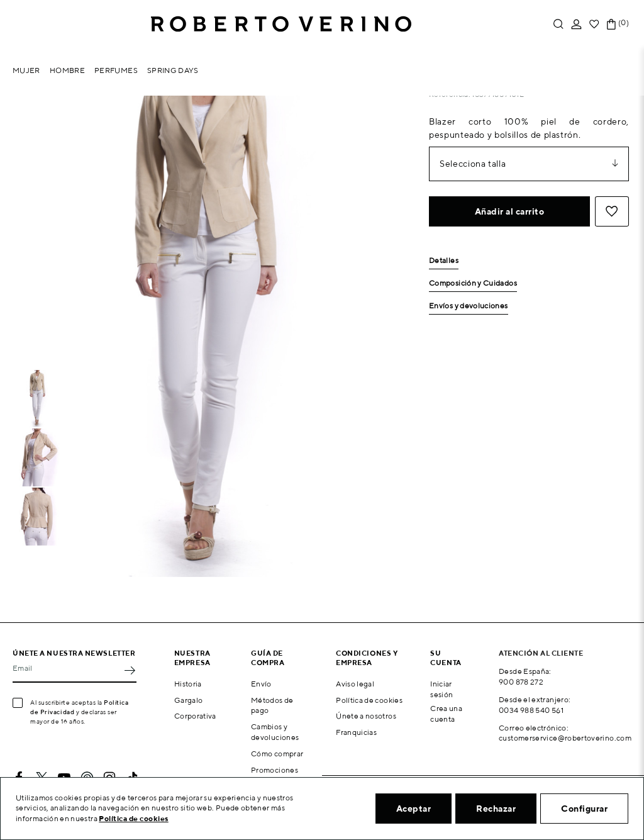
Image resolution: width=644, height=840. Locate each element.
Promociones (275, 770)
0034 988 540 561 (531, 710)
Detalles (444, 261)
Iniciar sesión (441, 689)
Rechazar (496, 809)
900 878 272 (521, 682)
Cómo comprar (277, 753)
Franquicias (356, 732)
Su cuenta (446, 658)
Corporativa (195, 716)
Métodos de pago (272, 705)
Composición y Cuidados (473, 283)
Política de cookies (369, 700)
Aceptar (414, 809)
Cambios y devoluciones (275, 732)
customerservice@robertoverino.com (565, 738)
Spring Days (173, 70)
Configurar (584, 809)
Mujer (26, 70)
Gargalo (189, 700)
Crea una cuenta (446, 714)
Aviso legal (355, 684)
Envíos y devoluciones (469, 306)
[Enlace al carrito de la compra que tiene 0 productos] (611, 24)
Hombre (67, 70)
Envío (261, 684)
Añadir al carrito (510, 211)
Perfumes (116, 70)
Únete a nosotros (366, 716)
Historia (188, 684)
